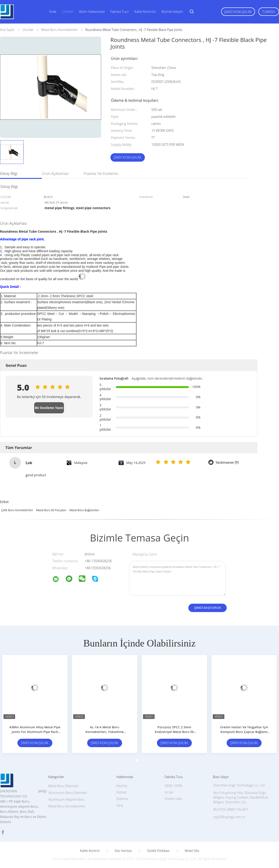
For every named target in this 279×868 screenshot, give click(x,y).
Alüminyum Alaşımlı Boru (66, 799)
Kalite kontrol (90, 851)
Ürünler (68, 12)
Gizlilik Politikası (158, 851)
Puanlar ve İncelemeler (102, 174)
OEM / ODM (173, 786)
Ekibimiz (122, 799)
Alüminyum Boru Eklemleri (68, 793)
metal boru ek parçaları (51, 510)
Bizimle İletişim (172, 12)
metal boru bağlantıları (84, 510)
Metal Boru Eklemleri (63, 786)
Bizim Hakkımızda (92, 12)
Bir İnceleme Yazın (49, 408)
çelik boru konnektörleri (17, 510)
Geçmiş (122, 786)
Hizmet (121, 792)
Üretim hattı (173, 799)
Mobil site (192, 851)
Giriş (120, 805)
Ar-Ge (169, 792)
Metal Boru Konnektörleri (67, 806)
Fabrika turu (120, 12)
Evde (53, 12)
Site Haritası (123, 851)
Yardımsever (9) (227, 463)
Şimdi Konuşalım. (238, 12)
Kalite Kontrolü (145, 12)
